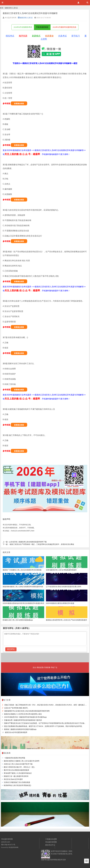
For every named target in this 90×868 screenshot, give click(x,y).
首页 (2, 8)
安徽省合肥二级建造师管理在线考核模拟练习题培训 (23, 720)
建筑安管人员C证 (11, 8)
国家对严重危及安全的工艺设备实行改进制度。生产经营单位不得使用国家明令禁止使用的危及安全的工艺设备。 (45, 723)
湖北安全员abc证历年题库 (13, 779)
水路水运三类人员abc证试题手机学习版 (18, 764)
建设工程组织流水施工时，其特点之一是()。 (20, 767)
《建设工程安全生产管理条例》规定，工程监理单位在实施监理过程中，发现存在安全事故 (38, 544)
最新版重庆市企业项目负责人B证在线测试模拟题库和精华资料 (27, 711)
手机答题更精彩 (42, 27)
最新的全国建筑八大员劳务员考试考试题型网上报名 (23, 714)
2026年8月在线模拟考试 (23, 27)
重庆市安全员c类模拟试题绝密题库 (16, 770)
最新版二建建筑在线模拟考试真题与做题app (20, 729)
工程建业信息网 (51, 839)
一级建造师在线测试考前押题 (14, 758)
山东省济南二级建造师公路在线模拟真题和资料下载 (25, 542)
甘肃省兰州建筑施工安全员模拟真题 (17, 782)
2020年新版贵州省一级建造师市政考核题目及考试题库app (25, 717)
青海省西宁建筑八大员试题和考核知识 (18, 773)
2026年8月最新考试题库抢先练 (64, 27)
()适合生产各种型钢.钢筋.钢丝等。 (17, 708)
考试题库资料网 (13, 847)
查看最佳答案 (19, 104)
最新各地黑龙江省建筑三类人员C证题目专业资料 (22, 761)
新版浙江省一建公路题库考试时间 (16, 776)
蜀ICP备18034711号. (8, 845)
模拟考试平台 (50, 845)
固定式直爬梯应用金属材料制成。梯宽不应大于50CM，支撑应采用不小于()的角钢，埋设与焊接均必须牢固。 (44, 726)
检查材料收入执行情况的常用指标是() (17, 785)
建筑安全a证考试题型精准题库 (16, 732)
